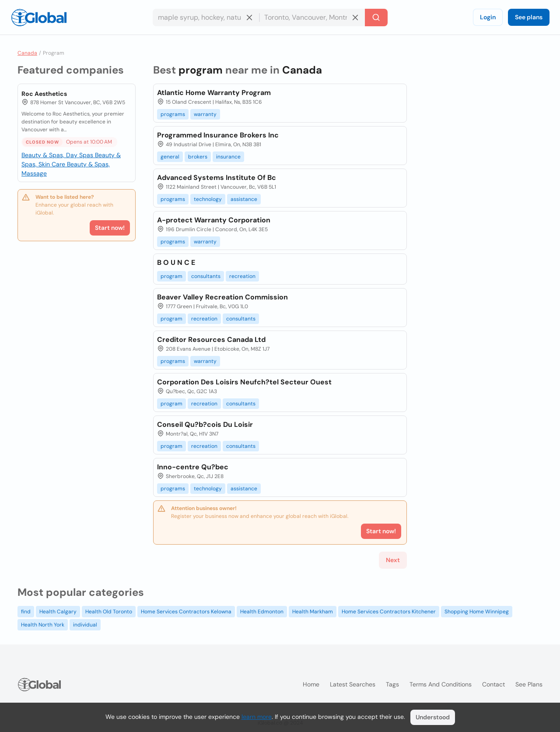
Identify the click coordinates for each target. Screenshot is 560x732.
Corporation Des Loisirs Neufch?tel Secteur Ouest (244, 382)
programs (173, 114)
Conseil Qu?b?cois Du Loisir (205, 424)
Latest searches (353, 684)
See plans (529, 17)
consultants (206, 276)
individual (85, 625)
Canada (27, 53)
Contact (493, 684)
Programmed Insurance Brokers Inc (218, 135)
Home (311, 684)
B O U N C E (176, 262)
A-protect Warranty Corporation (214, 220)
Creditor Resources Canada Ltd (211, 340)
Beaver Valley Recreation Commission (222, 297)
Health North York (43, 625)
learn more (257, 717)
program (171, 276)
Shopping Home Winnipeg (477, 612)
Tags (392, 684)
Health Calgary (58, 612)
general (170, 157)
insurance (228, 157)
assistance (244, 199)
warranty (205, 114)
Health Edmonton (262, 612)
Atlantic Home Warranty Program (214, 93)
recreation (242, 276)
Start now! (110, 228)
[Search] (376, 18)
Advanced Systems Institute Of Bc (217, 178)
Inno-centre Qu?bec (193, 467)
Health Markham (313, 612)
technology (208, 199)
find (26, 612)
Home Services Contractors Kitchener (389, 612)
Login (488, 17)
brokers (198, 157)
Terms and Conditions (441, 684)
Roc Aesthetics (44, 94)
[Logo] (39, 18)
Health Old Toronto (109, 612)
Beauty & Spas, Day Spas (58, 155)
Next (393, 560)
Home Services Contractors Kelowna (186, 612)
